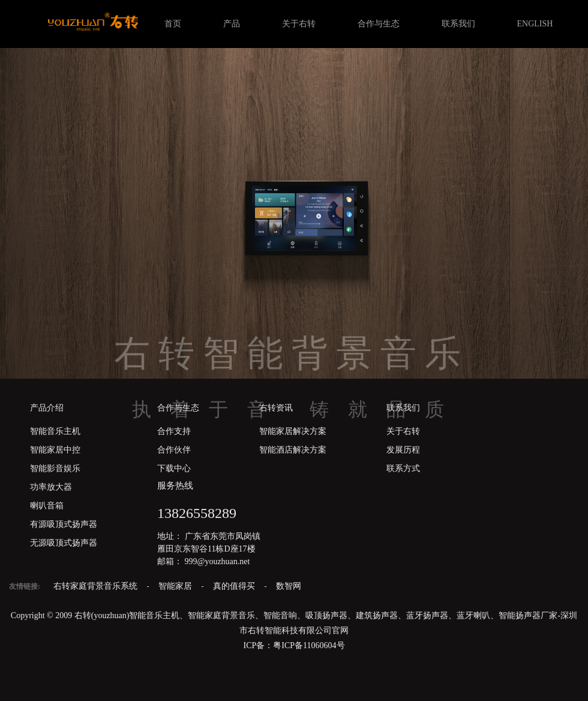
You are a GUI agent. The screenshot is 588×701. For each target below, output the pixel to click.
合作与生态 (379, 24)
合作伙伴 (174, 450)
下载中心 (174, 468)
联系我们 (458, 24)
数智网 (289, 586)
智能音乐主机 (55, 431)
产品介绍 (47, 408)
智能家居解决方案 (293, 431)
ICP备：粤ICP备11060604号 (294, 645)
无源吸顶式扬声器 (64, 543)
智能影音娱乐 (55, 468)
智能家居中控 (55, 450)
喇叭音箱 (47, 506)
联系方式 (403, 468)
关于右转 (299, 24)
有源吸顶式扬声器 (64, 524)
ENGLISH (535, 24)
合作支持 (174, 431)
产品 (232, 24)
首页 (173, 24)
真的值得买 (235, 586)
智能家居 (176, 586)
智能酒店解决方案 (293, 450)
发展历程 (403, 450)
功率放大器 (51, 487)
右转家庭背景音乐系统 (97, 586)
